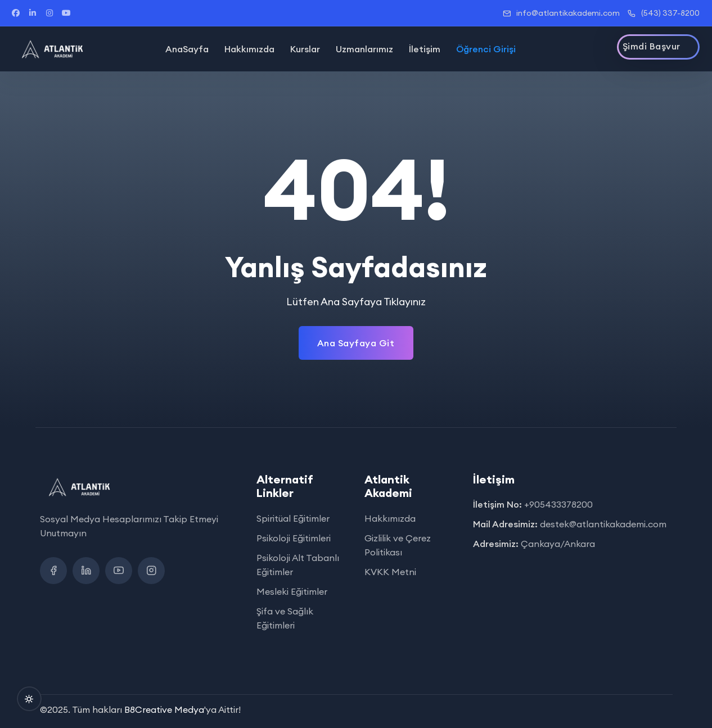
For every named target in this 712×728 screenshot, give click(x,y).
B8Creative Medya (164, 709)
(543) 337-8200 (664, 13)
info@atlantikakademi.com (561, 13)
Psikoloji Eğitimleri (294, 538)
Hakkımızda (249, 49)
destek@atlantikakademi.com (603, 524)
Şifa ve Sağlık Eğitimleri (285, 618)
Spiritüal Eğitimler (293, 518)
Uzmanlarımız (364, 49)
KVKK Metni (390, 572)
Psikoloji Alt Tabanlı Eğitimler (298, 565)
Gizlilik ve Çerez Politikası (398, 545)
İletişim (425, 49)
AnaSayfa (187, 49)
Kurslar (305, 49)
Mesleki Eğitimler (292, 591)
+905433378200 (558, 504)
